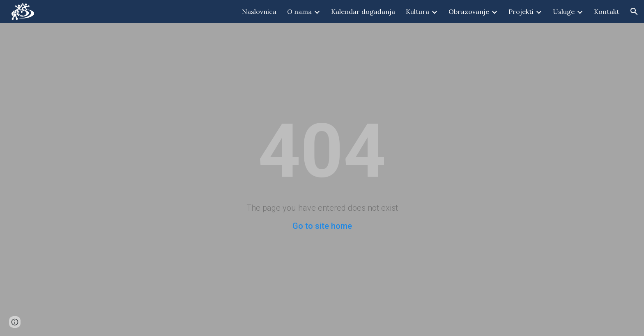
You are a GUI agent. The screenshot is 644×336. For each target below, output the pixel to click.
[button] (634, 12)
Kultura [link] (417, 12)
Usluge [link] (564, 12)
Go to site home (322, 226)
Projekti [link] (521, 12)
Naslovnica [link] (259, 12)
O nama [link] (299, 12)
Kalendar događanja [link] (363, 12)
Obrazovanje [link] (469, 12)
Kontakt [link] (607, 12)
